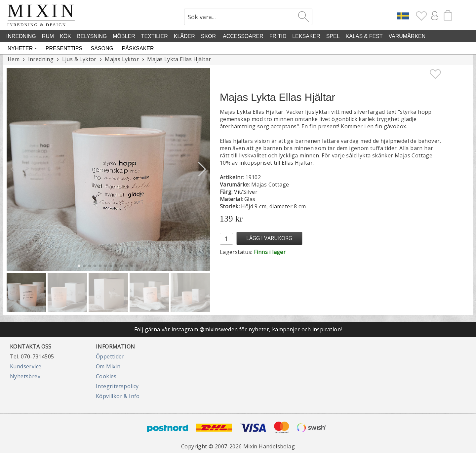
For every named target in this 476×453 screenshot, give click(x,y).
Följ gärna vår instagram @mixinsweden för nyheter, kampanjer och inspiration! (238, 329)
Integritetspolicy (117, 386)
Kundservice (26, 366)
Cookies (106, 376)
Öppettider (110, 356)
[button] (202, 169)
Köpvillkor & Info (118, 396)
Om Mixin (108, 366)
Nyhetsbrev (25, 376)
